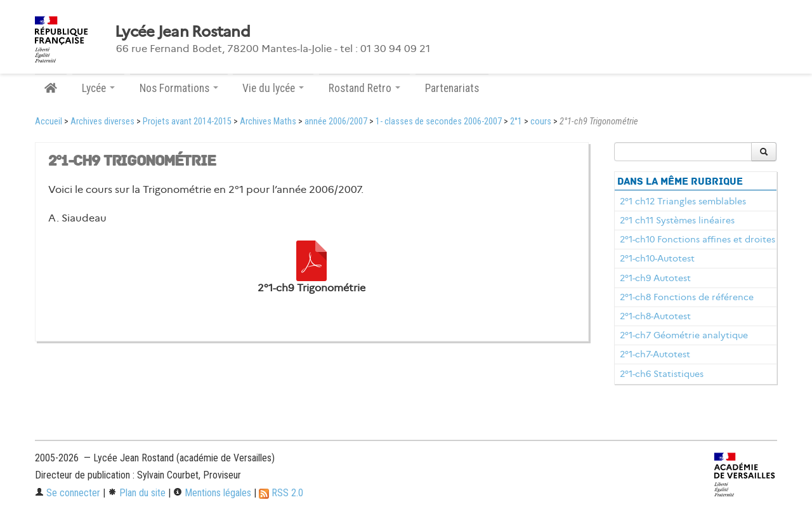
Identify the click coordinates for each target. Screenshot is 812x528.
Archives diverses (102, 122)
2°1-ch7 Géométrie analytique (684, 335)
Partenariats (452, 88)
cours (541, 122)
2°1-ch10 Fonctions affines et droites (697, 239)
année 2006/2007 (336, 122)
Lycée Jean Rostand (182, 32)
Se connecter (68, 493)
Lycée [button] (98, 88)
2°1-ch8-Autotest (655, 316)
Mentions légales (212, 493)
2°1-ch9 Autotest (655, 278)
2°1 (516, 122)
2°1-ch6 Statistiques (662, 374)
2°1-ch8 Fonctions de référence (687, 297)
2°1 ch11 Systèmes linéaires (677, 220)
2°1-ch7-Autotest (655, 354)
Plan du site (137, 493)
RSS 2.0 (281, 493)
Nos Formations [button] (179, 88)
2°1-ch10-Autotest (657, 258)
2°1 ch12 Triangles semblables (683, 201)
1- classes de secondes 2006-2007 (439, 122)
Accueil (49, 122)
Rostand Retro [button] (364, 88)
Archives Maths (268, 122)
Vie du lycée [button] (273, 88)
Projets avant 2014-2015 (187, 122)
